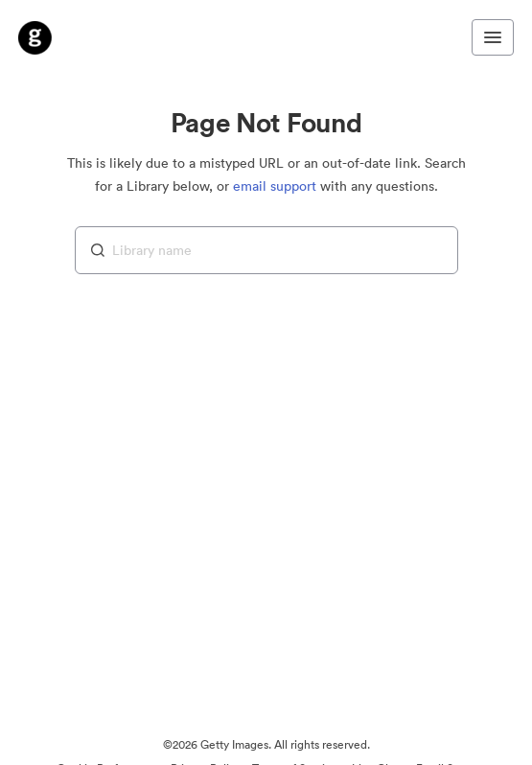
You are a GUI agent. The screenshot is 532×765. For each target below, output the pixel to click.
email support (275, 186)
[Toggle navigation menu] (493, 37)
